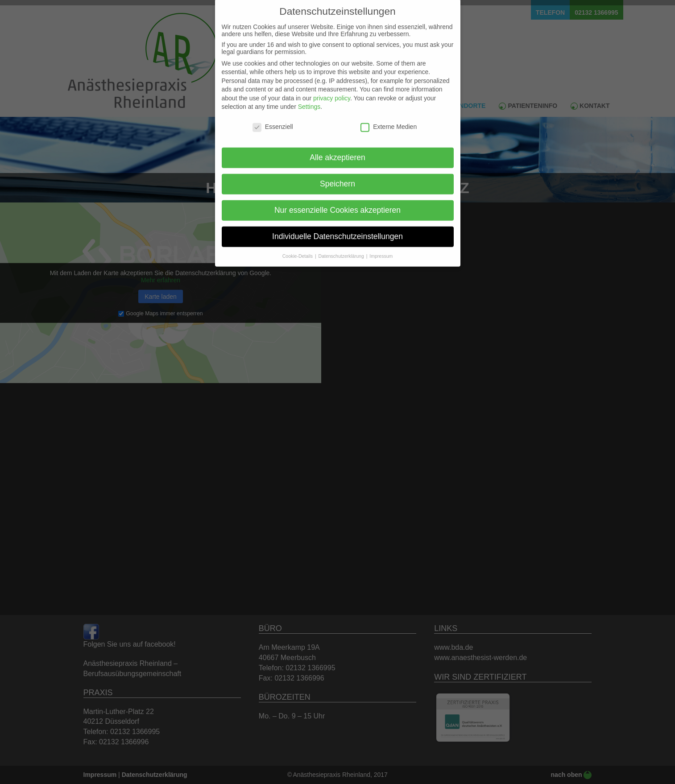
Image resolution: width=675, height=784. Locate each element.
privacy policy (332, 90)
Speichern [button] (337, 175)
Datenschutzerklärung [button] (342, 248)
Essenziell (273, 119)
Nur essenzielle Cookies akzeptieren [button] (337, 202)
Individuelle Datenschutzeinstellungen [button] (337, 228)
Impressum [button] (381, 248)
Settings (309, 99)
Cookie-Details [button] (298, 248)
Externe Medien (389, 119)
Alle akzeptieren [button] (337, 149)
